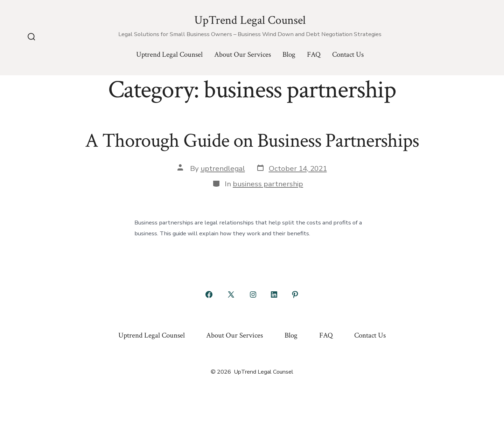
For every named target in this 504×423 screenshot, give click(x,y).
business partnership (268, 184)
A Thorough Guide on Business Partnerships (252, 141)
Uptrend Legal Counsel (169, 54)
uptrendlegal (223, 168)
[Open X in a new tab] (231, 294)
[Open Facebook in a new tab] (209, 294)
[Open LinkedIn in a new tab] (274, 294)
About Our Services (243, 54)
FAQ (314, 54)
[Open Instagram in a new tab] (253, 294)
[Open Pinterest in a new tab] (295, 294)
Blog (289, 54)
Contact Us (348, 54)
